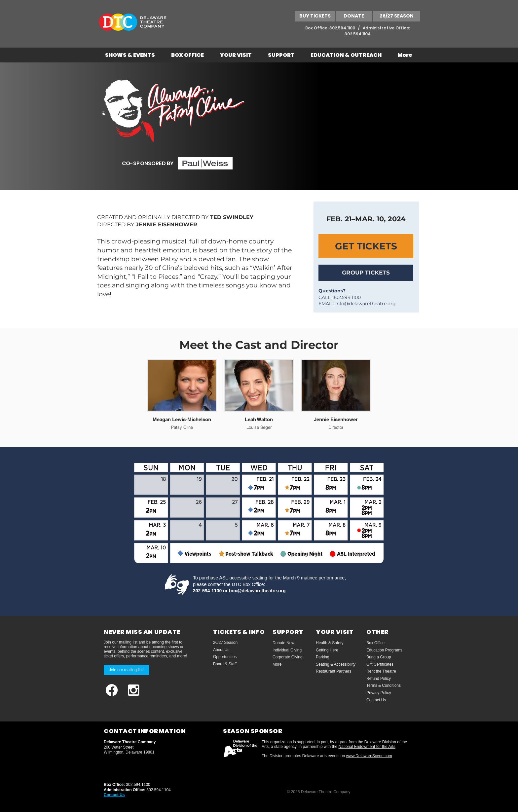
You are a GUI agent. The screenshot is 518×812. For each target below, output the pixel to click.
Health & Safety (330, 643)
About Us (221, 650)
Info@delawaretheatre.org (366, 304)
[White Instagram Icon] (133, 690)
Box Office (375, 643)
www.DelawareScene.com (369, 756)
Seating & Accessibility (336, 664)
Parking (323, 657)
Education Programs (384, 650)
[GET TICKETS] (366, 246)
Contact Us (376, 700)
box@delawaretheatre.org (257, 591)
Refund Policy (379, 679)
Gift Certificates (380, 664)
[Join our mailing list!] (126, 670)
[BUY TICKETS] (315, 16)
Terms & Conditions (384, 685)
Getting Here (327, 650)
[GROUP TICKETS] (366, 273)
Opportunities (225, 657)
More (277, 664)
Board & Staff (225, 664)
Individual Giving (287, 650)
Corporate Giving (288, 657)
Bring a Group (379, 657)
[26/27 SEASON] (396, 16)
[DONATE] (354, 16)
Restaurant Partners (333, 671)
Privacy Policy (379, 693)
